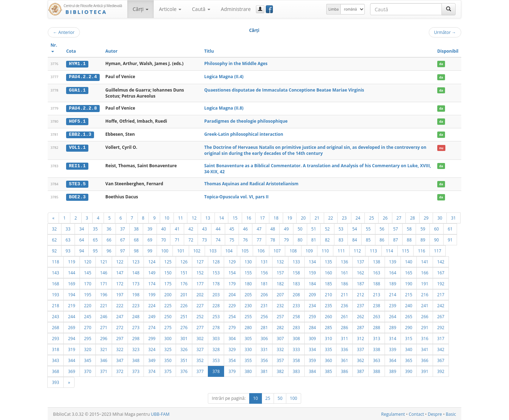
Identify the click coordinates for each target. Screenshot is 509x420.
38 (136, 228)
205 (248, 294)
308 (296, 338)
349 (152, 360)
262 (361, 316)
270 (88, 327)
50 (300, 228)
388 (376, 371)
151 (184, 272)
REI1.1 (77, 165)
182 (280, 283)
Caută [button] (201, 9)
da (441, 64)
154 (232, 272)
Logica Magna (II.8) (224, 108)
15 (235, 217)
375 (168, 371)
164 (393, 272)
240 (409, 305)
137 (361, 261)
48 (273, 228)
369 (71, 371)
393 (55, 381)
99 (150, 250)
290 (409, 327)
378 (216, 371)
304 (232, 338)
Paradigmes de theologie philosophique (246, 121)
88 (409, 239)
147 (120, 272)
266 (425, 316)
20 (303, 217)
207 (280, 294)
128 (216, 261)
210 (328, 294)
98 (136, 250)
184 (312, 283)
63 (68, 239)
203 (216, 294)
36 (109, 228)
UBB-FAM (160, 413)
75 (232, 239)
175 (168, 283)
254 (232, 316)
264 (393, 316)
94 (82, 250)
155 (248, 272)
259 (312, 316)
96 (109, 250)
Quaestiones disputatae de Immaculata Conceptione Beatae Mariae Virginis (284, 90)
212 (361, 294)
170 (88, 283)
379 (232, 371)
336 (344, 349)
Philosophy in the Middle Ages (236, 63)
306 (264, 338)
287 (361, 327)
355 (248, 360)
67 (123, 239)
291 (425, 327)
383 (296, 371)
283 (296, 327)
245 (88, 316)
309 (312, 338)
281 (264, 327)
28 (413, 217)
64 (82, 239)
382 (280, 371)
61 (450, 228)
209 (312, 294)
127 (200, 261)
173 (136, 283)
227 (200, 305)
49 (286, 228)
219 (71, 305)
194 (71, 294)
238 (376, 305)
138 (376, 261)
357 (280, 360)
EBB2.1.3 (80, 134)
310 (328, 338)
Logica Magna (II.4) (224, 77)
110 (325, 250)
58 (409, 228)
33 (68, 228)
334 (312, 349)
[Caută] (449, 9)
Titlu (209, 51)
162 (361, 272)
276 (184, 327)
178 (216, 283)
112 (357, 250)
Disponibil (448, 51)
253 (216, 316)
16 (249, 217)
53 (341, 228)
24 (358, 217)
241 (425, 305)
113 (373, 250)
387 (361, 371)
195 (88, 294)
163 (376, 272)
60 (437, 228)
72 (191, 239)
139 (393, 261)
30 (440, 217)
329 (232, 349)
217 (441, 294)
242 (441, 305)
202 (200, 294)
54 (355, 228)
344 (71, 360)
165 (409, 272)
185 (328, 283)
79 (286, 239)
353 (216, 360)
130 (248, 261)
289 (393, 327)
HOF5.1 (77, 121)
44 (218, 228)
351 (184, 360)
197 (120, 294)
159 (312, 272)
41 (177, 228)
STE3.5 (77, 183)
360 (328, 360)
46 (246, 228)
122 (120, 261)
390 (409, 371)
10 (167, 217)
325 (168, 349)
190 (409, 283)
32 (54, 228)
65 (95, 239)
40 (164, 228)
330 (248, 349)
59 (423, 228)
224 (152, 305)
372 (120, 371)
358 (296, 360)
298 (136, 338)
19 (290, 217)
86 (382, 239)
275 (168, 327)
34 (82, 228)
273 (136, 327)
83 (341, 239)
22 (331, 217)
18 (276, 217)
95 (95, 250)
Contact (416, 413)
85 (368, 239)
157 (280, 272)
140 (409, 261)
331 (264, 349)
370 (88, 371)
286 (344, 327)
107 (277, 250)
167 (441, 272)
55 (368, 228)
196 (104, 294)
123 (136, 261)
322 (120, 349)
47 (259, 228)
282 (280, 327)
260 (328, 316)
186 (344, 283)
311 (344, 338)
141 (425, 261)
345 (88, 360)
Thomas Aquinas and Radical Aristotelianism (251, 183)
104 (229, 250)
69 (150, 239)
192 (441, 283)
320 (88, 349)
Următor (445, 32)
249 (152, 316)
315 (409, 338)
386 (344, 371)
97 (123, 250)
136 (344, 261)
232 (280, 305)
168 (55, 283)
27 (399, 217)
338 (376, 349)
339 (393, 349)
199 (152, 294)
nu (441, 147)
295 (88, 338)
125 (168, 261)
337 (361, 349)
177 (200, 283)
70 (164, 239)
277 (200, 327)
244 (71, 316)
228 (216, 305)
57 (396, 228)
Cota (71, 51)
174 (152, 283)
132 (280, 261)
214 (393, 294)
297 (120, 338)
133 (296, 261)
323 (136, 349)
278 (216, 327)
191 (425, 283)
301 (184, 338)
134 (312, 261)
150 (168, 272)
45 (232, 228)
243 (55, 316)
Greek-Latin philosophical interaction (244, 134)
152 (200, 272)
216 (425, 294)
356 (264, 360)
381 (264, 371)
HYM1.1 (77, 64)
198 (136, 294)
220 (88, 305)
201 (184, 294)
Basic (451, 413)
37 (123, 228)
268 (55, 327)
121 (104, 261)
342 (441, 349)
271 (104, 327)
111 (341, 250)
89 (423, 239)
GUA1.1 (77, 90)
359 (312, 360)
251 (184, 316)
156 (264, 272)
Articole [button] (170, 9)
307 (280, 338)
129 (232, 261)
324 (152, 349)
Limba (334, 9)
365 (409, 360)
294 (71, 338)
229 (232, 305)
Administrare (236, 9)
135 (328, 261)
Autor (111, 51)
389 (393, 371)
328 (216, 349)
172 (120, 283)
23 (344, 217)
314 (393, 338)
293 (55, 338)
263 (376, 316)
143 (55, 272)
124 (152, 261)
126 (184, 261)
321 (104, 349)
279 (232, 327)
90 (437, 239)
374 (152, 371)
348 (136, 360)
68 (136, 239)
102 (197, 250)
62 (54, 239)
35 (95, 228)
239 (393, 305)
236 (344, 305)
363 (376, 360)
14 (222, 217)
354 (232, 360)
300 (168, 338)
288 (376, 327)
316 (425, 338)
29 (426, 217)
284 (312, 327)
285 (328, 327)
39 (150, 228)
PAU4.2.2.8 (83, 108)
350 (168, 360)
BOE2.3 (77, 196)
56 (382, 228)
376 (184, 371)
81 (314, 239)
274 (152, 327)
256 (264, 316)
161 (344, 272)
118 (55, 261)
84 (355, 239)
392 (441, 371)
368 (55, 371)
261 (344, 316)
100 (165, 250)
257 (280, 316)
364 (393, 360)
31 (454, 217)
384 (312, 371)
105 (245, 250)
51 (314, 228)
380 (248, 371)
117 (438, 250)
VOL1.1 (77, 147)
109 (309, 250)
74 (218, 239)
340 (409, 349)
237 (361, 305)
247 (120, 316)
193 (55, 294)
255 (248, 316)
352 (200, 360)
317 (441, 338)
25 (371, 217)
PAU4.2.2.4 (83, 77)
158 (296, 272)
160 (328, 272)
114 (390, 250)
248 (136, 316)
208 (296, 294)
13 (208, 217)
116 (421, 250)
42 (191, 228)
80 (300, 239)
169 (71, 283)
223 (136, 305)
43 (205, 228)
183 (296, 283)
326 (184, 349)
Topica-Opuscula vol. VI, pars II (236, 196)
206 (264, 294)
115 (405, 250)
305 (248, 338)
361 (344, 360)
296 (104, 338)
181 (264, 283)
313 (376, 338)
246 (104, 316)
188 (376, 283)
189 (393, 283)
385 (328, 371)
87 (396, 239)
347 (120, 360)
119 (71, 261)
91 (450, 239)
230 (248, 305)
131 (264, 261)
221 (104, 305)
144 (71, 272)
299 (152, 338)
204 (232, 294)
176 (184, 283)
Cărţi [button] (140, 9)
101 (181, 250)
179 (232, 283)
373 (136, 371)
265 (409, 316)
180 (248, 283)
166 (425, 272)
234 (312, 305)
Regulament (393, 413)
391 (425, 371)
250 (168, 316)
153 (216, 272)
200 (168, 294)
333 (296, 349)
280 (248, 327)
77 (259, 239)
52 (327, 228)
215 (409, 294)
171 (104, 283)
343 (55, 360)
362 (361, 360)
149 (152, 272)
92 (54, 250)
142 (441, 261)
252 (200, 316)
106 (261, 250)
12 (194, 217)
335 (328, 349)
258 (296, 316)
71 (177, 239)
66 (109, 239)
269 (71, 327)
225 (168, 305)
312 (361, 338)
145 (88, 272)
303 (216, 338)
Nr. (54, 47)
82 (327, 239)
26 (385, 217)
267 (441, 316)
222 (120, 305)
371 (104, 371)
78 (273, 239)
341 (425, 349)
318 (55, 349)
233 (296, 305)
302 (200, 338)
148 (136, 272)
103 (213, 250)
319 (71, 349)
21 (317, 217)
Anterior (64, 32)
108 (293, 250)
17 (262, 217)
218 (55, 305)
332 (280, 349)
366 (425, 360)
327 (200, 349)
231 (264, 305)
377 (200, 371)
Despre (435, 413)
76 (246, 239)
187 (361, 283)
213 (376, 294)
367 (441, 360)
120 (88, 261)
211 (344, 294)
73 (205, 239)
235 (328, 305)
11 (181, 217)
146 (104, 272)
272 (120, 327)
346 (104, 360)
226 (184, 305)
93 (68, 250)
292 (441, 327)
